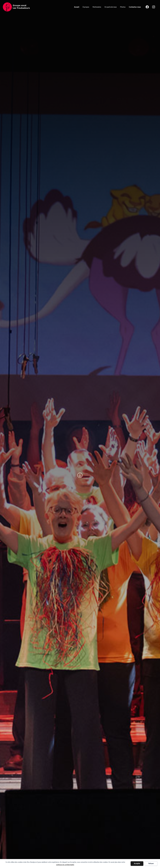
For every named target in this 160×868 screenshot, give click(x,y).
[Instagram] (154, 7)
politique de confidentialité (65, 865)
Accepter (137, 864)
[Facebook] (147, 7)
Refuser (151, 864)
